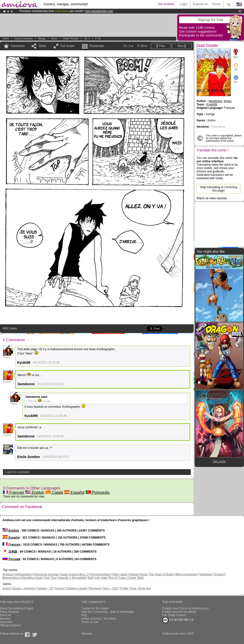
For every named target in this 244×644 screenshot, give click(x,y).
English (35, 492)
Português (98, 492)
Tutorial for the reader (95, 608)
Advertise (6, 622)
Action (54, 39)
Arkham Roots (138, 574)
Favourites (18, 46)
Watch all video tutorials (212, 198)
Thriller (124, 588)
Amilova (8, 574)
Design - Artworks (24, 588)
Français (14, 492)
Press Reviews (10, 612)
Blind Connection (187, 574)
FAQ (84, 615)
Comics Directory (23, 39)
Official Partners (10, 625)
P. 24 (98, 39)
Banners (5, 619)
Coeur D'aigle (128, 578)
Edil (91, 578)
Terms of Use (90, 622)
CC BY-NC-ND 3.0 (178, 620)
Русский (11, 559)
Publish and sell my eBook (179, 612)
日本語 (10, 552)
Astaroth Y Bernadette (72, 578)
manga (42, 39)
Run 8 (113, 578)
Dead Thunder (71, 39)
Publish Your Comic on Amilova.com (185, 608)
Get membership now (99, 11)
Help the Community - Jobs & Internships (107, 612)
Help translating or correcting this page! (218, 189)
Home (6, 39)
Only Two (50, 578)
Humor (60, 588)
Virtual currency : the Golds (99, 619)
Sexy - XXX (111, 588)
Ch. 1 (87, 39)
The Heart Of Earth (161, 574)
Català (54, 492)
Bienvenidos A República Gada (22, 578)
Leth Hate (101, 578)
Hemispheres (23, 574)
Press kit (6, 615)
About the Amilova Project (17, 608)
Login (183, 4)
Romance (95, 588)
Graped (219, 574)
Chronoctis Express (46, 574)
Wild (141, 578)
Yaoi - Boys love (141, 588)
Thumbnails (96, 46)
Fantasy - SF (45, 588)
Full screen (68, 46)
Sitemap (86, 634)
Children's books (76, 588)
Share (42, 46)
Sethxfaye (206, 574)
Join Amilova (166, 4)
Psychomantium (100, 574)
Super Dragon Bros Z (74, 574)
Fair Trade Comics (174, 615)
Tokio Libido (120, 574)
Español (74, 492)
